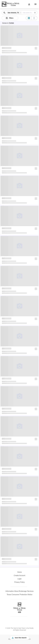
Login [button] (19, 579)
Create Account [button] (19, 575)
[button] (15, 13)
